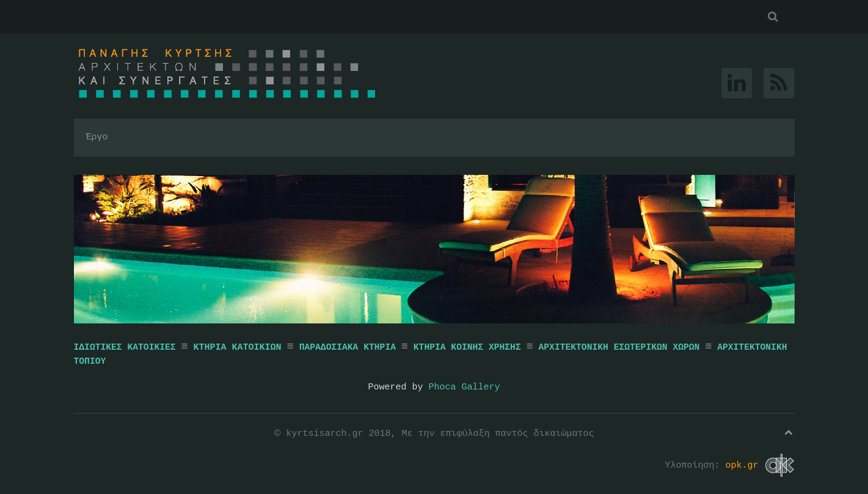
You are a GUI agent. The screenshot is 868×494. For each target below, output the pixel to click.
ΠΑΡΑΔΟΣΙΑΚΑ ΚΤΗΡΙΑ (348, 347)
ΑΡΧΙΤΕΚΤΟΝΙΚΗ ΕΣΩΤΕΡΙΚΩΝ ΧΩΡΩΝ (619, 347)
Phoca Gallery (465, 386)
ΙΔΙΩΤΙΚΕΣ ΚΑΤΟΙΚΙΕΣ (125, 347)
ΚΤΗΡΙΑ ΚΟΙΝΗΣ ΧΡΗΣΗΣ (467, 347)
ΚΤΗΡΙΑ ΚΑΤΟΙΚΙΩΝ (240, 347)
